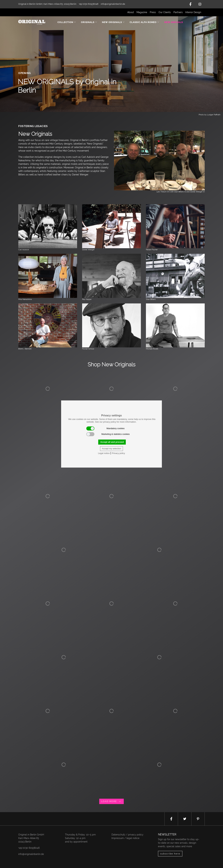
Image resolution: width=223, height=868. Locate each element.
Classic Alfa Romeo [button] (144, 22)
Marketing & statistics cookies (108, 434)
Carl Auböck (24, 250)
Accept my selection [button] (111, 449)
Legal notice (104, 453)
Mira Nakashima (25, 299)
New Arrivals (174, 22)
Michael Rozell (152, 349)
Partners (178, 12)
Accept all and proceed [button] (112, 442)
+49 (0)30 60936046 (29, 848)
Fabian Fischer (152, 250)
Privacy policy (118, 453)
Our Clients (165, 12)
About (131, 12)
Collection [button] (67, 22)
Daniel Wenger (88, 250)
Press (153, 12)
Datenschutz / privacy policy (127, 835)
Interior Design (193, 12)
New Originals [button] (113, 22)
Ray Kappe (87, 299)
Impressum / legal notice (125, 838)
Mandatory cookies (105, 428)
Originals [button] (89, 22)
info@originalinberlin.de (113, 4)
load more (111, 801)
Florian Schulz (88, 349)
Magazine (142, 12)
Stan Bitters (151, 299)
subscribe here (170, 854)
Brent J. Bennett (25, 349)
